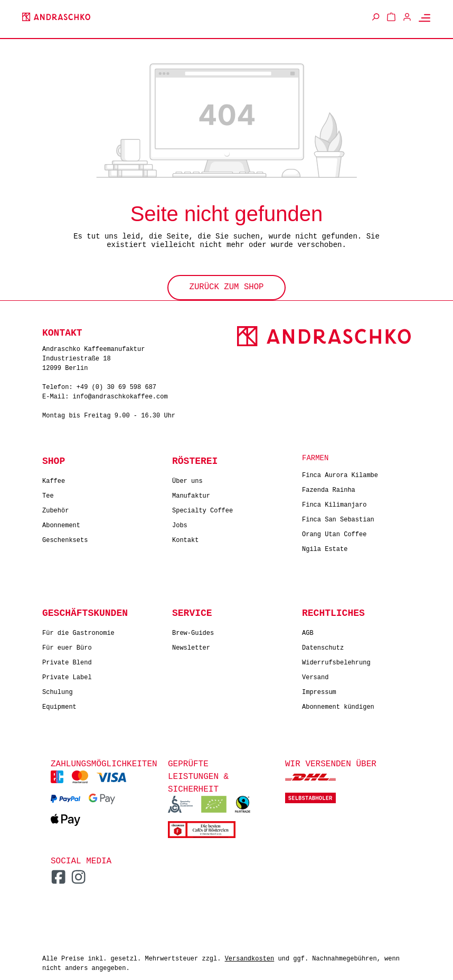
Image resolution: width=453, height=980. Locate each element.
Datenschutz (323, 646)
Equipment (59, 705)
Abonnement (61, 523)
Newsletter (191, 646)
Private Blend (67, 660)
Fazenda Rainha (329, 488)
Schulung (58, 690)
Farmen (315, 457)
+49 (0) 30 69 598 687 (116, 386)
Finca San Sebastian (338, 517)
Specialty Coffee (202, 508)
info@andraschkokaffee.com (120, 395)
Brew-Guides (193, 631)
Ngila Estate (325, 547)
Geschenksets (65, 538)
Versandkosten (250, 957)
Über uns (187, 479)
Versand (315, 675)
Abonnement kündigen (338, 705)
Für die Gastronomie (78, 631)
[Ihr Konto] (407, 17)
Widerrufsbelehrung (336, 660)
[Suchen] (375, 17)
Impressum (319, 690)
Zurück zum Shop (227, 286)
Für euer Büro (67, 646)
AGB (308, 631)
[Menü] (424, 17)
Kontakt (185, 538)
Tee (48, 494)
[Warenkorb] (391, 17)
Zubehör (55, 508)
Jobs (180, 523)
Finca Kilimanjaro (334, 503)
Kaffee (54, 479)
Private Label (67, 675)
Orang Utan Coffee (334, 532)
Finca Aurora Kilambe (340, 473)
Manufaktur (191, 494)
